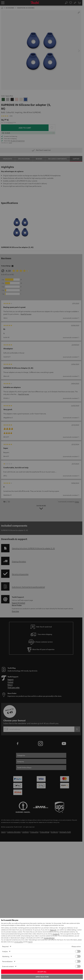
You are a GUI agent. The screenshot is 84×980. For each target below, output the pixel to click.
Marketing (6, 956)
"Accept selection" (49, 938)
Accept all (42, 972)
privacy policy (19, 942)
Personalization (7, 961)
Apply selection (42, 977)
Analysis (5, 951)
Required (5, 946)
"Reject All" (53, 930)
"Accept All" (56, 934)
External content (8, 966)
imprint (30, 942)
